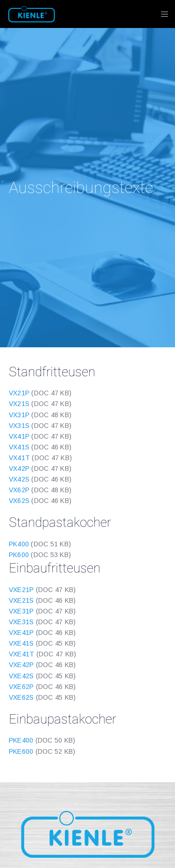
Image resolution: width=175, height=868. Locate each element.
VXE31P (21, 611)
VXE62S (21, 697)
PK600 (19, 555)
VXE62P (21, 687)
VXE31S (21, 622)
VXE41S (21, 643)
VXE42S (21, 676)
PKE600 (21, 751)
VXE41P (21, 633)
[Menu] (162, 14)
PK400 (19, 544)
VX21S (19, 404)
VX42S (19, 479)
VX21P (19, 393)
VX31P (19, 415)
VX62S (19, 501)
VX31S (19, 426)
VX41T (19, 458)
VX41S (19, 447)
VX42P (19, 468)
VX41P (19, 436)
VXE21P (21, 590)
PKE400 (21, 740)
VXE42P (21, 665)
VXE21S (21, 600)
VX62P (19, 490)
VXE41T (22, 654)
